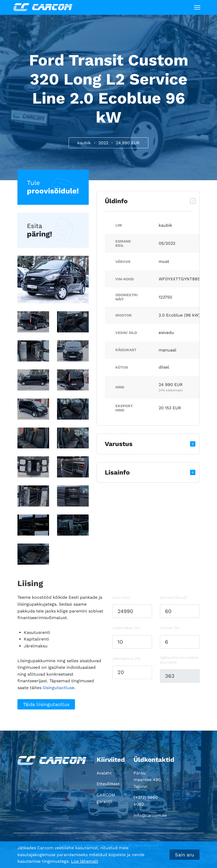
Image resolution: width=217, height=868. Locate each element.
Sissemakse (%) (126, 628)
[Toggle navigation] (197, 7)
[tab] (148, 201)
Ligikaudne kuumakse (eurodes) (179, 660)
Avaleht (104, 773)
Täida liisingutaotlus (46, 704)
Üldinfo (116, 201)
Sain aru (185, 855)
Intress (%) (170, 628)
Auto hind (121, 597)
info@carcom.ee (150, 815)
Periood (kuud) (173, 597)
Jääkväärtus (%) (126, 658)
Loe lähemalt (85, 861)
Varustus (119, 444)
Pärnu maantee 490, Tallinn (148, 780)
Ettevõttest (108, 784)
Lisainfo (117, 472)
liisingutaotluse (58, 688)
